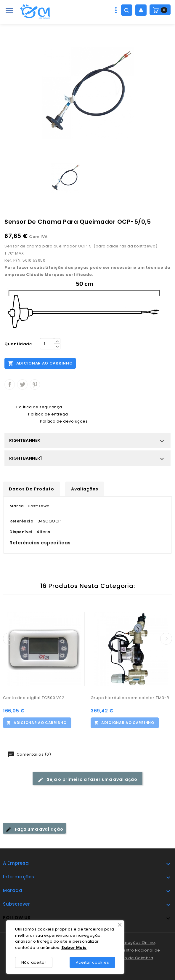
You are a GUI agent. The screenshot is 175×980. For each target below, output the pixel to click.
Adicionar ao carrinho (40, 363)
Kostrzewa (39, 506)
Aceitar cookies (93, 962)
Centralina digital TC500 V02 (34, 698)
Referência (21, 521)
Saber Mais (74, 948)
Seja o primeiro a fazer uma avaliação (87, 780)
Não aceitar (34, 962)
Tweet (22, 385)
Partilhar (10, 385)
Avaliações (85, 489)
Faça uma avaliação (34, 829)
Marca (17, 506)
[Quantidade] (47, 344)
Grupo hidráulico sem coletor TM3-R (130, 698)
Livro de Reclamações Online (125, 943)
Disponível (21, 532)
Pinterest (35, 385)
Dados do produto (32, 489)
